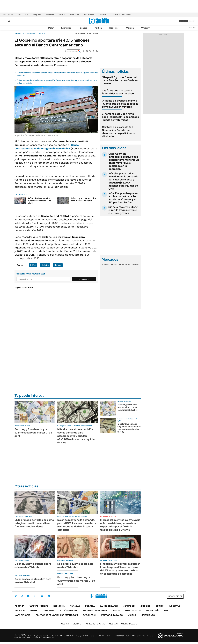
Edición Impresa (69, 611)
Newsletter (192, 28)
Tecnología (152, 611)
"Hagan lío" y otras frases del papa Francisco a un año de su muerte (120, 80)
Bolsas (114, 264)
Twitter (16, 596)
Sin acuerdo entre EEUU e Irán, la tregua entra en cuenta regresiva (123, 210)
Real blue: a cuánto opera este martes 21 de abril (75, 565)
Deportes (49, 611)
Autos (116, 611)
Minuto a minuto (109, 516)
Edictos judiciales (112, 615)
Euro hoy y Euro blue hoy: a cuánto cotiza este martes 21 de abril (33, 433)
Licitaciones (148, 615)
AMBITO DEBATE (123, 624)
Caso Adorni (75, 15)
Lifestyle (175, 606)
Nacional (20, 611)
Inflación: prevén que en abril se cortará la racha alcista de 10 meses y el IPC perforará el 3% (123, 198)
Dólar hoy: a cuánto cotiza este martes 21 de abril (83, 199)
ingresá (192, 21)
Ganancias (50, 15)
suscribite (184, 21)
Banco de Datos (109, 606)
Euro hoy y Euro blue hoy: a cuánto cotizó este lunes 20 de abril (127, 407)
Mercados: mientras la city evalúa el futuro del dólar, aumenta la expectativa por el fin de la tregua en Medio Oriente (120, 525)
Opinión (130, 28)
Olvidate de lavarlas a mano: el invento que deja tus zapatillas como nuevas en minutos (120, 104)
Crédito (45, 265)
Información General (95, 611)
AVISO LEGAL (90, 615)
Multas (132, 615)
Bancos (58, 265)
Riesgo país (37, 15)
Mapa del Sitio (23, 615)
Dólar (51, 28)
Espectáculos (133, 611)
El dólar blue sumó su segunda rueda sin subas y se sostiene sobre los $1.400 (129, 428)
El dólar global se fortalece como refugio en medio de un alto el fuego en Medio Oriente (34, 523)
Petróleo (62, 15)
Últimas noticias (39, 606)
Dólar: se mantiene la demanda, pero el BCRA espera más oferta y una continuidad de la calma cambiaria (77, 525)
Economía (66, 28)
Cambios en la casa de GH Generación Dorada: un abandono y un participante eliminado (118, 132)
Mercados (129, 606)
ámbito (18, 34)
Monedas (105, 264)
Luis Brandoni (89, 15)
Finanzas (83, 28)
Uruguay (145, 28)
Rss (166, 611)
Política (98, 28)
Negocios (114, 28)
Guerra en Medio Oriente (122, 15)
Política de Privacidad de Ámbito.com (57, 615)
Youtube (42, 596)
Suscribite (84, 279)
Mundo (34, 611)
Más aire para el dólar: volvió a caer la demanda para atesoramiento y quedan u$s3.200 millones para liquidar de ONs (123, 181)
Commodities (125, 264)
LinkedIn (35, 596)
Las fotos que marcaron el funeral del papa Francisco (118, 92)
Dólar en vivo (23, 15)
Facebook (22, 596)
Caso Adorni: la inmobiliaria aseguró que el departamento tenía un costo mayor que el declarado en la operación (124, 161)
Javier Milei (104, 15)
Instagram (28, 596)
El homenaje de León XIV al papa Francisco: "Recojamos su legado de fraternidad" (120, 117)
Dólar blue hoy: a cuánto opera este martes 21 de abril (40, 201)
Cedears (136, 264)
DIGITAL (71, 624)
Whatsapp (49, 596)
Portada (19, 606)
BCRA (42, 34)
